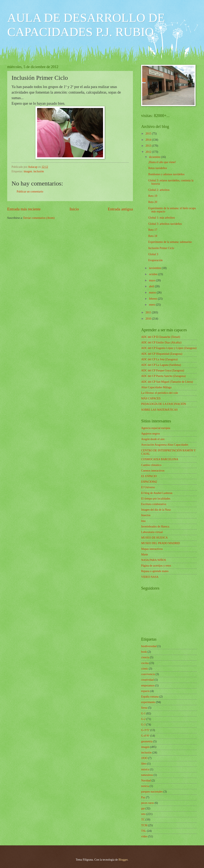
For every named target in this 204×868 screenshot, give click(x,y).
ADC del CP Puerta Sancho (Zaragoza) (163, 376)
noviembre (155, 268)
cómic (145, 669)
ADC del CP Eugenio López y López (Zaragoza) (169, 348)
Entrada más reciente (24, 209)
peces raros (148, 803)
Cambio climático (151, 465)
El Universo (148, 487)
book (144, 652)
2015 (149, 134)
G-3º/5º (145, 730)
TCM (144, 825)
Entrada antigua (120, 209)
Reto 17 (153, 230)
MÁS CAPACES (151, 398)
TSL (144, 831)
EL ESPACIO (149, 476)
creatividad (147, 680)
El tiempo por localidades (156, 499)
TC (143, 820)
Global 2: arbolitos (159, 190)
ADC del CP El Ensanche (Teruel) (161, 337)
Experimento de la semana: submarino (170, 242)
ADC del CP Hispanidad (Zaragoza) (162, 354)
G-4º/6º (145, 736)
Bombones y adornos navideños (166, 174)
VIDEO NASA (150, 577)
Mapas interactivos (152, 549)
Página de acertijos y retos (156, 566)
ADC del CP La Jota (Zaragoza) (159, 359)
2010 (149, 319)
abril (152, 286)
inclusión (39, 171)
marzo (153, 293)
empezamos (148, 685)
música (145, 769)
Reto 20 (153, 202)
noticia (145, 786)
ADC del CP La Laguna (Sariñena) (161, 365)
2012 (149, 152)
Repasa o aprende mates (155, 571)
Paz (143, 797)
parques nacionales (152, 792)
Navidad (146, 781)
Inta (143, 521)
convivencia (148, 674)
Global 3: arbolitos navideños (165, 224)
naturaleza (147, 775)
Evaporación (155, 260)
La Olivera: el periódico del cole (160, 393)
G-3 (143, 725)
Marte (145, 555)
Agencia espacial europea (156, 428)
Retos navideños (158, 168)
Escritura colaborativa (154, 504)
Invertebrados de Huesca (155, 527)
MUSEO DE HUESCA (154, 538)
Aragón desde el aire (153, 439)
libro (144, 764)
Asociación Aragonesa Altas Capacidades (165, 445)
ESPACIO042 (149, 482)
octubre (154, 274)
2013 (149, 146)
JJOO (144, 758)
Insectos (146, 515)
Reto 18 (153, 236)
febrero (153, 299)
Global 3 (153, 254)
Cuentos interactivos (153, 471)
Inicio (74, 209)
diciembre (155, 157)
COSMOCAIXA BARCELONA (160, 459)
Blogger (123, 860)
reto (143, 814)
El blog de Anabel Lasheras (157, 493)
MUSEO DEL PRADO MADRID (161, 543)
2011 (149, 312)
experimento (148, 702)
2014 (149, 140)
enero (152, 305)
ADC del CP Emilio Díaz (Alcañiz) (161, 342)
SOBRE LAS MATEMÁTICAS (159, 410)
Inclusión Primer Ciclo (161, 248)
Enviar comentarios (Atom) (39, 218)
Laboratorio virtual (152, 532)
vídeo (144, 836)
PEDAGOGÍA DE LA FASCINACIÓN (164, 404)
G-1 (143, 713)
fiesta (144, 708)
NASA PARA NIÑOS (154, 560)
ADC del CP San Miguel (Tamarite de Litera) (167, 382)
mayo (152, 280)
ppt (143, 808)
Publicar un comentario (30, 192)
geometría (147, 741)
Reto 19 (153, 196)
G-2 (143, 719)
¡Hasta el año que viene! (162, 162)
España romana (150, 697)
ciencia (145, 657)
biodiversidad (149, 646)
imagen (28, 171)
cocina (145, 663)
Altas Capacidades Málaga (156, 387)
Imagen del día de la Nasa (156, 510)
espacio (145, 691)
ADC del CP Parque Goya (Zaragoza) (163, 370)
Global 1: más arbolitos (161, 218)
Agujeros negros (151, 434)
